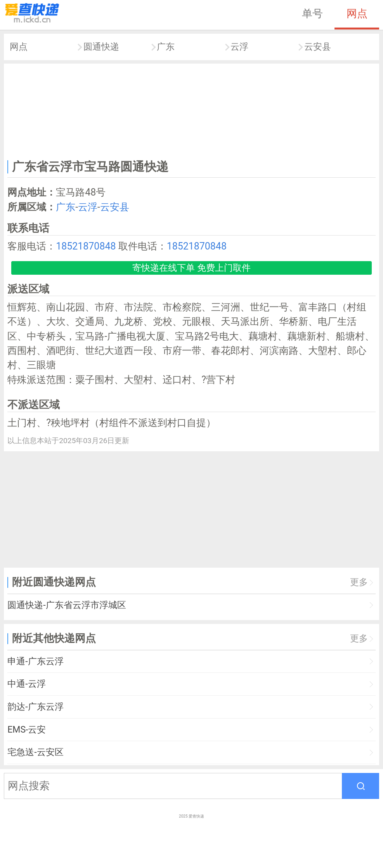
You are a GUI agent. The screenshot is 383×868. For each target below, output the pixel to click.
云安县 (318, 47)
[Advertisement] (192, 110)
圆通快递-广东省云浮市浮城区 (67, 605)
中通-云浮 (26, 684)
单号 (312, 14)
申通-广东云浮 (35, 661)
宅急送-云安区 (35, 752)
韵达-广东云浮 (35, 707)
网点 (357, 14)
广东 (166, 47)
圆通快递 (101, 47)
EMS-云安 (27, 730)
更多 (359, 582)
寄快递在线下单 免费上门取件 (191, 268)
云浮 (239, 47)
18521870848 (86, 246)
